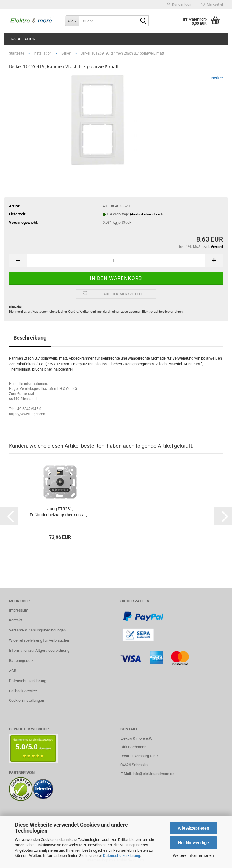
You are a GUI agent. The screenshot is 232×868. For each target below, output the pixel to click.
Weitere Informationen (193, 855)
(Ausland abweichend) (146, 214)
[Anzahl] (116, 260)
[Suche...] (72, 21)
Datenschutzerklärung (122, 856)
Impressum (19, 610)
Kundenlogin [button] (180, 4)
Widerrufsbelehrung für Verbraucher (39, 640)
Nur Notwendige (193, 843)
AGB (13, 671)
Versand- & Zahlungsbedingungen (37, 630)
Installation (22, 39)
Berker (217, 78)
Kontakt (15, 620)
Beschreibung (30, 338)
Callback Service (23, 691)
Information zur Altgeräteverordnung (39, 650)
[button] (18, 260)
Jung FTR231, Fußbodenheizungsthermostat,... (60, 512)
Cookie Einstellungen (26, 700)
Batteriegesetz (21, 661)
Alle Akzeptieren (193, 828)
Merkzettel (212, 4)
